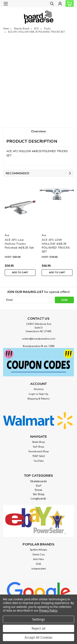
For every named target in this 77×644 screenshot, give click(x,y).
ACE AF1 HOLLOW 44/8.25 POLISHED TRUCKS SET (36, 32)
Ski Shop (39, 494)
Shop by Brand (21, 29)
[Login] (60, 4)
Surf (38, 486)
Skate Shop (38, 442)
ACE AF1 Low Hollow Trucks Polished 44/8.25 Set (19, 244)
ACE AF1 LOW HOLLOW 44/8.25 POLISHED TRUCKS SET (56, 246)
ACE (36, 29)
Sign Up (44, 394)
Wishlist (39, 389)
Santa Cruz (39, 554)
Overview (38, 131)
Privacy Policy (48, 610)
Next (70, 173)
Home (6, 29)
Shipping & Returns (38, 399)
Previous (66, 173)
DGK (38, 564)
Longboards (38, 499)
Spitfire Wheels (38, 550)
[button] (38, 362)
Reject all (38, 628)
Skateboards (38, 481)
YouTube (39, 461)
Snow (38, 490)
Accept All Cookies (39, 637)
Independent (39, 569)
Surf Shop (38, 447)
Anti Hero (38, 559)
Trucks (47, 29)
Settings (38, 619)
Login (32, 394)
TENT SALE (39, 456)
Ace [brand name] (7, 235)
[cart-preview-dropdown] (69, 3)
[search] (52, 4)
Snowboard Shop (39, 451)
